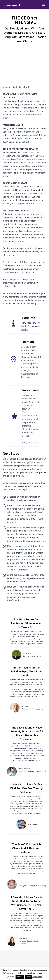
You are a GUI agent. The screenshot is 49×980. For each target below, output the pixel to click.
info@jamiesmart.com (26, 500)
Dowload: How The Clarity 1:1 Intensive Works (31, 326)
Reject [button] (28, 977)
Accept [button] (20, 977)
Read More (37, 977)
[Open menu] (43, 5)
